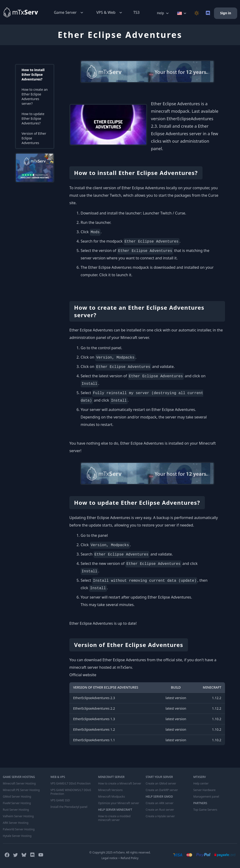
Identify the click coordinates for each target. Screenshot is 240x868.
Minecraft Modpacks (111, 797)
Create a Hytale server (160, 816)
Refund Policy (130, 858)
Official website (83, 675)
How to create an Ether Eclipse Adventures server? (35, 96)
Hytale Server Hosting (17, 836)
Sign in (226, 13)
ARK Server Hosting (16, 823)
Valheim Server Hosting (18, 816)
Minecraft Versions (110, 790)
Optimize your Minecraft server (118, 803)
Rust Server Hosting (16, 810)
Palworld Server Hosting (19, 829)
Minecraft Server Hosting (19, 784)
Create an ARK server (160, 803)
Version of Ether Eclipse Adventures (34, 138)
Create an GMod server (161, 784)
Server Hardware (204, 790)
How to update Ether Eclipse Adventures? (33, 118)
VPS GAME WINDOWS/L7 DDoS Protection (71, 792)
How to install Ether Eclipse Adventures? (33, 74)
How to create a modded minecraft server (114, 818)
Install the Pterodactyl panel (69, 807)
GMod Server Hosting (17, 797)
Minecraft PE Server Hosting (21, 790)
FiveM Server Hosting (17, 803)
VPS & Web (110, 13)
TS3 (137, 12)
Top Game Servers (205, 810)
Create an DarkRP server (162, 790)
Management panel (206, 797)
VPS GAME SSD (60, 800)
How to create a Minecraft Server (120, 784)
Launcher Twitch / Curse (164, 213)
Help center (201, 784)
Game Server (69, 13)
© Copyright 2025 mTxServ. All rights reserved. (120, 852)
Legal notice (109, 858)
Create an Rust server (160, 810)
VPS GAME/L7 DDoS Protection (71, 784)
